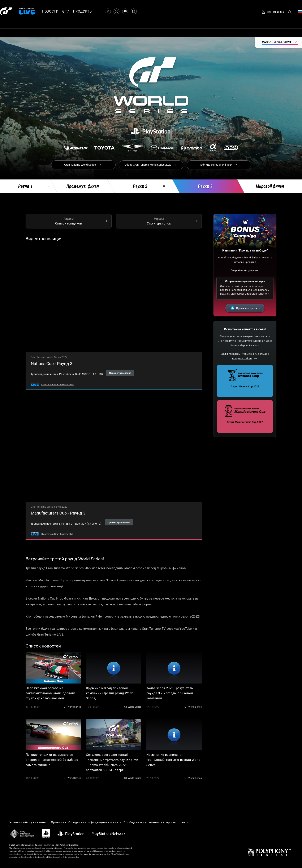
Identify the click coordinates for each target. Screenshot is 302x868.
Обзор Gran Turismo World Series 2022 (148, 165)
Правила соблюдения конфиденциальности (85, 823)
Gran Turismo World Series (80, 165)
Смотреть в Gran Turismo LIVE (57, 385)
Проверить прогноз (248, 308)
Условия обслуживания (28, 823)
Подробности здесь (242, 271)
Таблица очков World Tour (216, 165)
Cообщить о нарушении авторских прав (154, 823)
